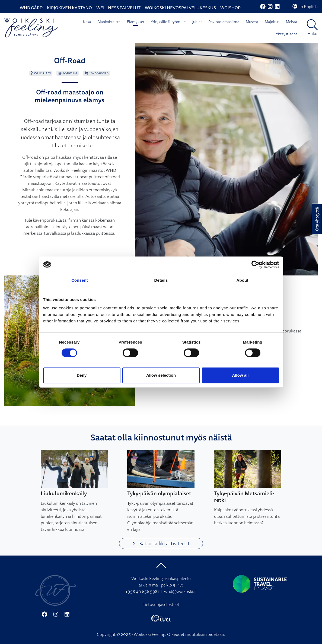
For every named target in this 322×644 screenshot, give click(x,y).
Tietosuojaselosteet (161, 604)
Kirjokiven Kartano (69, 8)
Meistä (291, 22)
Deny (82, 375)
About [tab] (243, 280)
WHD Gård (31, 8)
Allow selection (161, 375)
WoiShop (230, 8)
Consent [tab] (80, 280)
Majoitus (272, 22)
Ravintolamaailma (224, 22)
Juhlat (197, 22)
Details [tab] (161, 280)
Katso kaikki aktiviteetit (161, 543)
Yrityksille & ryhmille (168, 22)
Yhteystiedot (286, 34)
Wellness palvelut (118, 8)
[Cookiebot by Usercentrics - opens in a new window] (255, 265)
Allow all (240, 375)
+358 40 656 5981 (142, 591)
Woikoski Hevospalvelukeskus (180, 8)
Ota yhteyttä (317, 219)
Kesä (87, 22)
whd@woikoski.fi (180, 591)
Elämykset (136, 22)
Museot (252, 22)
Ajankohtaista (109, 22)
